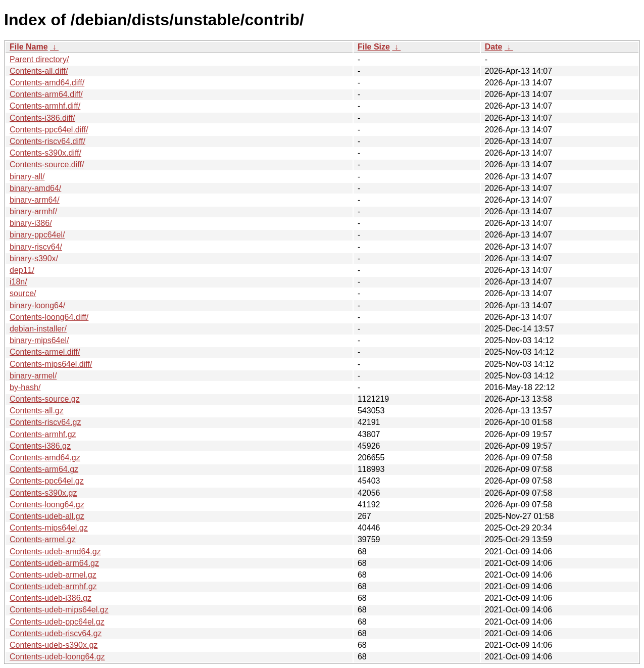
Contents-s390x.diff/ (45, 153)
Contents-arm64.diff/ (46, 94)
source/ (23, 293)
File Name (29, 47)
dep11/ (22, 270)
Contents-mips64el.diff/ (51, 364)
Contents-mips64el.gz (49, 528)
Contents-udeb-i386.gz (51, 598)
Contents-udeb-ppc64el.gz (57, 622)
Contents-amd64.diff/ (47, 83)
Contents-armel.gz (43, 539)
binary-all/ (27, 177)
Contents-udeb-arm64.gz (54, 563)
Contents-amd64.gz (45, 458)
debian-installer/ (38, 329)
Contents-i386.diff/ (42, 118)
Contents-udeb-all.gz (47, 516)
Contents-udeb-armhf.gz (53, 586)
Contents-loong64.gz (47, 505)
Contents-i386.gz (40, 446)
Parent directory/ (39, 59)
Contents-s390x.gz (43, 493)
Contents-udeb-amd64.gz (55, 552)
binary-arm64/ (35, 200)
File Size (374, 47)
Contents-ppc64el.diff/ (49, 130)
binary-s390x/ (34, 258)
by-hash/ (25, 387)
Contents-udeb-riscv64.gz (56, 633)
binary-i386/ (31, 223)
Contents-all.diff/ (39, 71)
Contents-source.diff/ (47, 164)
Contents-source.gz (45, 399)
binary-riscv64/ (36, 247)
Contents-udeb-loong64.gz (57, 657)
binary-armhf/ (33, 211)
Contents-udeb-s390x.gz (54, 645)
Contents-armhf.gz (43, 434)
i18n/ (18, 282)
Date (494, 47)
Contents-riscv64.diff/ (47, 141)
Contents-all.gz (37, 411)
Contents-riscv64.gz (45, 422)
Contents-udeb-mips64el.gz (59, 610)
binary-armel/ (33, 376)
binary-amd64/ (35, 188)
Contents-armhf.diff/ (45, 106)
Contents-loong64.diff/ (49, 317)
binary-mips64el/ (39, 340)
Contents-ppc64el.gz (47, 481)
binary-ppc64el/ (37, 235)
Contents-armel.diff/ (45, 352)
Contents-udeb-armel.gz (53, 575)
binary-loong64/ (37, 305)
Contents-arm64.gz (44, 469)
